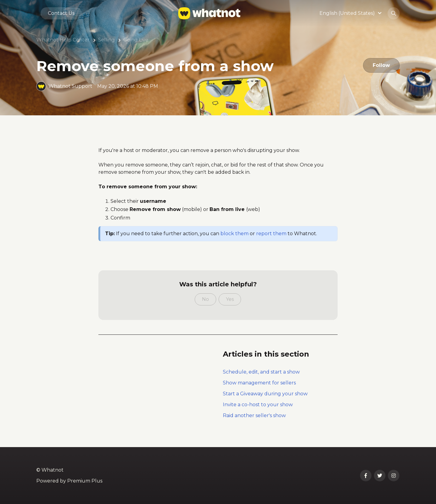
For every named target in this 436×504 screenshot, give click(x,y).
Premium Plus (85, 481)
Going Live (136, 40)
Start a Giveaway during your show (265, 394)
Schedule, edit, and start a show (261, 372)
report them (271, 234)
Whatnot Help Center (63, 40)
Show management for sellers (259, 383)
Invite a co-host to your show (258, 405)
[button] (351, 13)
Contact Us (61, 13)
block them (235, 234)
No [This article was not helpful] (205, 299)
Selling (106, 40)
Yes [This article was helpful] (230, 299)
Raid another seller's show (254, 415)
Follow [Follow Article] (381, 65)
